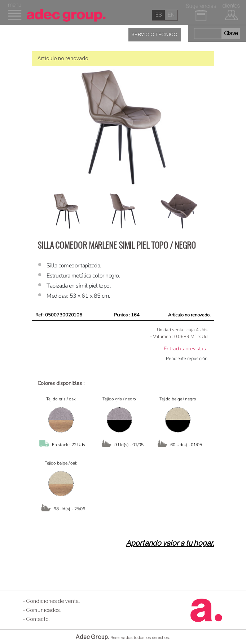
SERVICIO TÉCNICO (155, 35)
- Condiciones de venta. (52, 601)
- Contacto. (37, 619)
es (159, 15)
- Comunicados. (42, 610)
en (171, 15)
